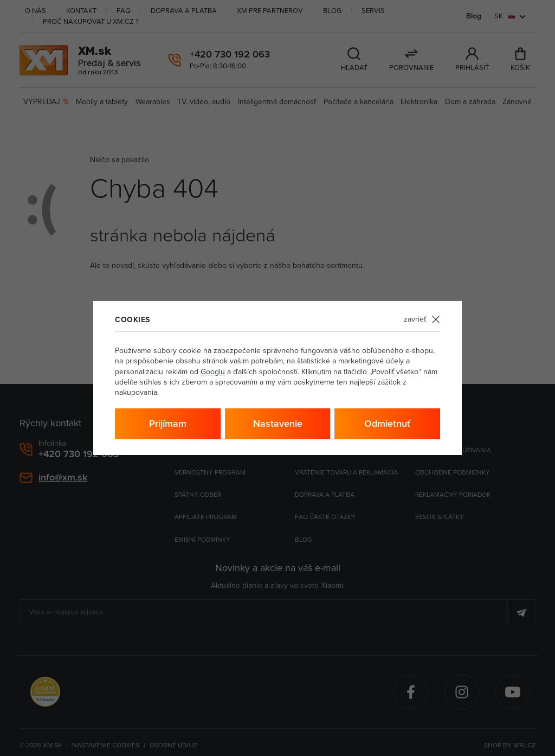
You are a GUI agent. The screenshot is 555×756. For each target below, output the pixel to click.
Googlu (213, 372)
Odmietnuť (387, 424)
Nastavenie (278, 424)
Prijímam (168, 424)
